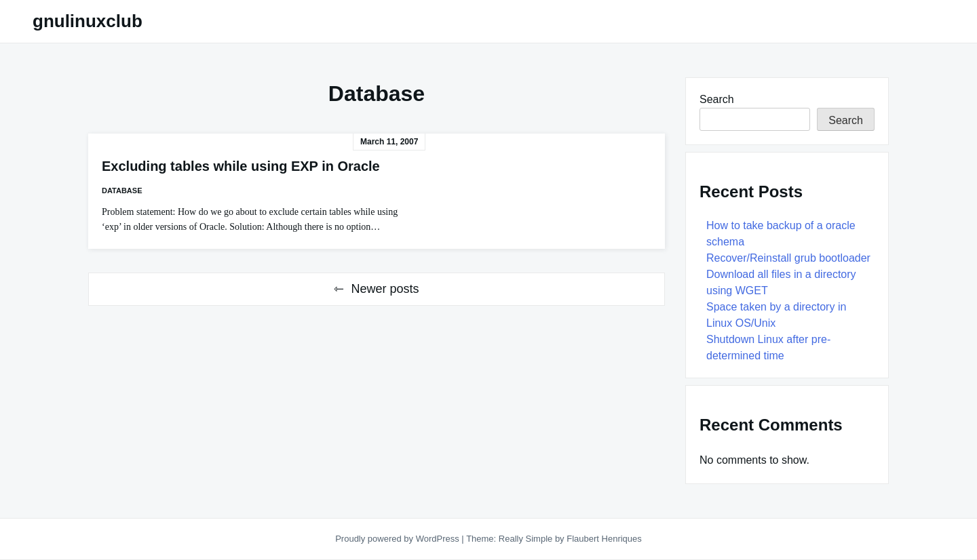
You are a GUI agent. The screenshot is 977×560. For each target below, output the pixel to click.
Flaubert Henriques (604, 539)
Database (122, 191)
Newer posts (385, 289)
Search (717, 99)
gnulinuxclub (88, 21)
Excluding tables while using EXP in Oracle (241, 166)
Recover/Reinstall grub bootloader (788, 258)
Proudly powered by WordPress (398, 539)
